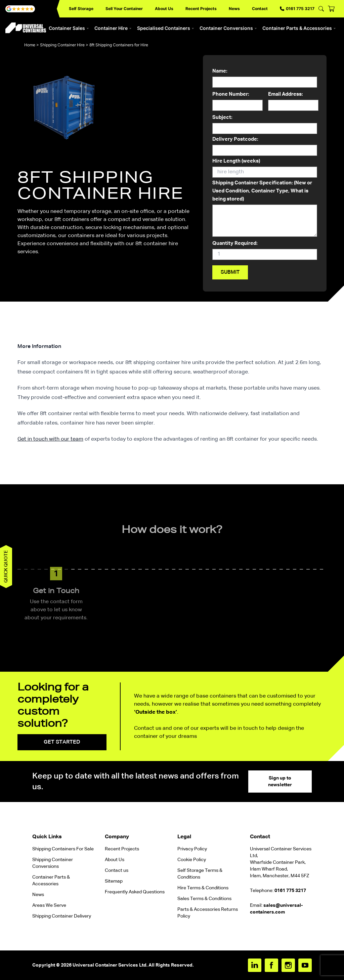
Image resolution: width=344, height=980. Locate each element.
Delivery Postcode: (265, 146)
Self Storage (81, 9)
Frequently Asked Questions (135, 892)
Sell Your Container (124, 9)
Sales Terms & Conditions (204, 899)
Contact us (117, 871)
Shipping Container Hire (62, 45)
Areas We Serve (49, 905)
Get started (62, 742)
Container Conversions (228, 28)
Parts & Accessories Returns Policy (208, 913)
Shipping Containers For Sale (63, 849)
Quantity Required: (265, 251)
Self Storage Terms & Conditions (200, 874)
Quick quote (6, 567)
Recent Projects (201, 9)
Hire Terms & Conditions (203, 888)
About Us (164, 9)
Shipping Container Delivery (62, 916)
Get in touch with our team (50, 439)
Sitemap (114, 881)
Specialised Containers (166, 28)
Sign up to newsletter (280, 782)
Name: (265, 78)
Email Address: (293, 101)
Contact (260, 9)
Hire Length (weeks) (265, 168)
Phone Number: (238, 101)
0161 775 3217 (297, 9)
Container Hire (113, 28)
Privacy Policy (192, 849)
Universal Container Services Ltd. (110, 965)
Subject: (265, 125)
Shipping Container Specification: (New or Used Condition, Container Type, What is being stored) (265, 209)
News (234, 9)
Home (30, 45)
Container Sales (69, 28)
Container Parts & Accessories (299, 28)
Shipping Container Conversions (53, 863)
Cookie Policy (192, 860)
